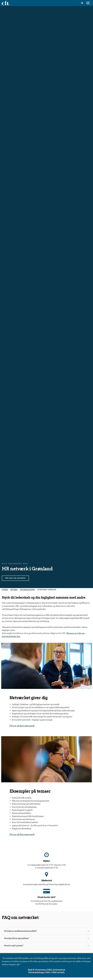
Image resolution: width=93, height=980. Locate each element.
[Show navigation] (88, 3)
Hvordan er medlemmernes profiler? (46, 931)
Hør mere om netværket (15, 578)
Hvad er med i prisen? (46, 946)
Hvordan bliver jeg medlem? (46, 938)
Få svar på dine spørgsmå (22, 726)
